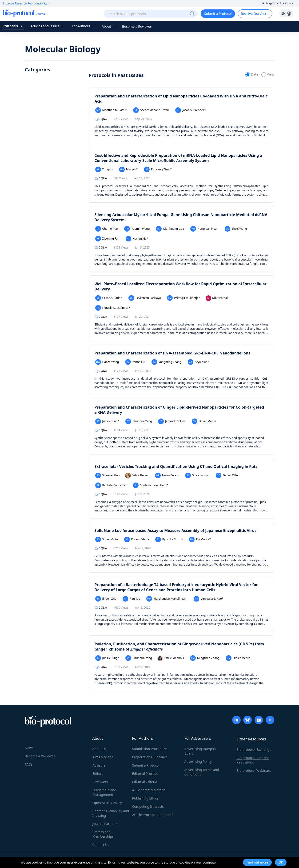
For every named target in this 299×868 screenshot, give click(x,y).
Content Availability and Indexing (111, 813)
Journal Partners (105, 824)
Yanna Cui (135, 362)
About (109, 26)
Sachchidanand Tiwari (151, 110)
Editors (98, 774)
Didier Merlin (204, 421)
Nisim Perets (167, 475)
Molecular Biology (63, 49)
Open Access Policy (107, 803)
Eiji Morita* (200, 539)
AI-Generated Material (149, 790)
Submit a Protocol (218, 14)
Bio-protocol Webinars (254, 770)
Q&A (101, 119)
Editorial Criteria (145, 782)
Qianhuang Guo (170, 229)
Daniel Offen (228, 475)
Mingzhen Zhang (205, 658)
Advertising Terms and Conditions (202, 772)
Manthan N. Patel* (111, 110)
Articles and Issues (48, 26)
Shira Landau (197, 475)
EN (286, 13)
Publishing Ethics (145, 798)
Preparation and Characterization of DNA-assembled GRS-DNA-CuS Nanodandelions (172, 353)
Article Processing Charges (153, 815)
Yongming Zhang (166, 362)
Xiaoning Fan (107, 239)
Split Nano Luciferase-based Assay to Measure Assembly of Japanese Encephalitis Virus (175, 530)
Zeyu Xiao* (198, 362)
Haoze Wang (107, 362)
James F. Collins (172, 421)
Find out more (257, 862)
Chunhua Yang (139, 421)
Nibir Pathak (217, 298)
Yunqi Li (104, 169)
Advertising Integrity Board (200, 751)
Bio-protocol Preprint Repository (253, 760)
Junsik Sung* (107, 421)
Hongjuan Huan (204, 229)
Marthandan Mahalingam (167, 599)
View (268, 74)
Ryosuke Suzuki (169, 539)
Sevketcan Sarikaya (145, 298)
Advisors (99, 765)
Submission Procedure (149, 749)
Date (252, 74)
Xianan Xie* (137, 239)
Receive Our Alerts (255, 14)
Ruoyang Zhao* (158, 169)
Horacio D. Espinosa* (113, 308)
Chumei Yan (107, 229)
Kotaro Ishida (137, 539)
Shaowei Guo (108, 475)
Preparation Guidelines (150, 757)
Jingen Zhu (106, 599)
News (29, 748)
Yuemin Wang (137, 229)
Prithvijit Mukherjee (184, 298)
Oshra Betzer (137, 476)
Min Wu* (128, 169)
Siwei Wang (236, 229)
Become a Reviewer (137, 26)
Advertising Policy (198, 762)
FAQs (29, 764)
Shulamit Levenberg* (150, 485)
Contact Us (101, 845)
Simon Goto (107, 539)
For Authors (84, 26)
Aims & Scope (103, 757)
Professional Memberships (103, 834)
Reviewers (100, 782)
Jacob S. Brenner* (190, 110)
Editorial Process (145, 774)
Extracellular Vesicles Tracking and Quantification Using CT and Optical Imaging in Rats (176, 466)
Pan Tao (131, 599)
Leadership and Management (104, 792)
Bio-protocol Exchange (254, 749)
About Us (100, 749)
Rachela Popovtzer (111, 485)
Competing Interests (148, 806)
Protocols (13, 26)
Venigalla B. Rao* (209, 599)
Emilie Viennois (171, 658)
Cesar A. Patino (109, 298)
